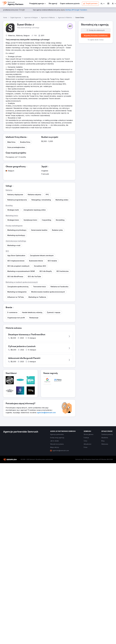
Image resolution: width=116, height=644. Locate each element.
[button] (103, 4)
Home (5, 18)
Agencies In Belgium (31, 18)
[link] (53, 4)
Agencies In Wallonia (48, 18)
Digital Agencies (16, 18)
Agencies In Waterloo (65, 18)
